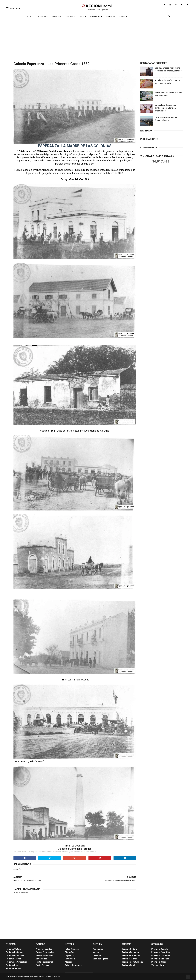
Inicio (29, 16)
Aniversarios (41, 959)
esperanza (57, 852)
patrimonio (85, 852)
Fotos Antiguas (72, 949)
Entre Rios (41, 16)
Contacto (124, 16)
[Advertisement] (98, 40)
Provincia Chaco (159, 962)
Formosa (56, 16)
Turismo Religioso (15, 952)
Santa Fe (69, 16)
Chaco (82, 16)
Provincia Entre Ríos (161, 952)
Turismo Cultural (14, 949)
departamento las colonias (41, 852)
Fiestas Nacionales (44, 956)
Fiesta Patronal (42, 965)
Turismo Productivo (15, 956)
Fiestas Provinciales (45, 952)
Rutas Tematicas (14, 968)
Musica (96, 952)
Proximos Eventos (44, 949)
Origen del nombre (73, 965)
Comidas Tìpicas (100, 959)
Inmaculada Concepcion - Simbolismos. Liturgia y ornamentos (166, 108)
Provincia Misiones (160, 959)
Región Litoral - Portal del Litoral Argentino (41, 977)
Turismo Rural (13, 965)
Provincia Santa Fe (160, 949)
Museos (69, 962)
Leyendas (69, 956)
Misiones (110, 16)
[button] (13, 6)
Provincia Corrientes (161, 956)
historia (77, 852)
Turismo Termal (13, 959)
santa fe (93, 852)
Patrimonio (70, 959)
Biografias (70, 952)
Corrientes (95, 16)
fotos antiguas (67, 852)
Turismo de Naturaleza (17, 962)
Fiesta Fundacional (44, 962)
